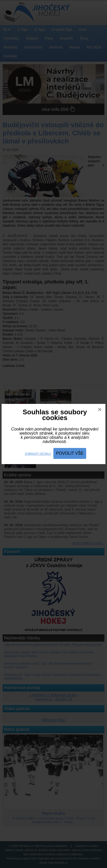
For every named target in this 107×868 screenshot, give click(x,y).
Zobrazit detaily (38, 454)
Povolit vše (70, 453)
